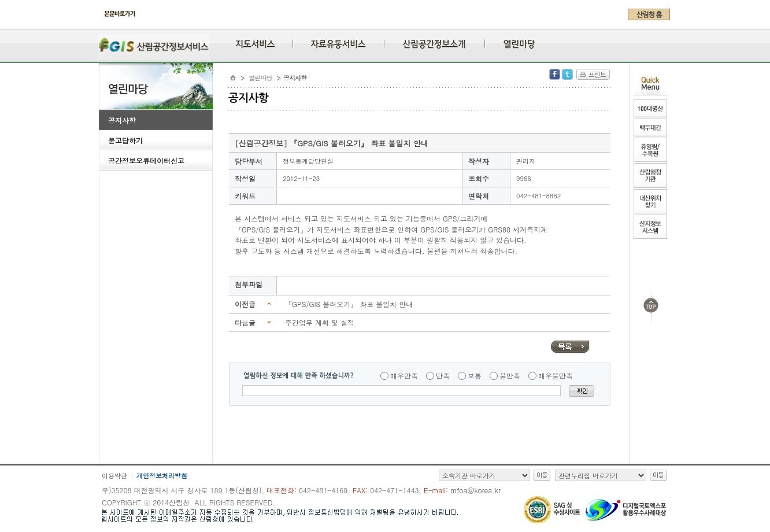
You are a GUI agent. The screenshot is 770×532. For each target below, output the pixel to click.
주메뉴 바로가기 (102, 24)
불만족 (510, 376)
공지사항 (122, 120)
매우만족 (404, 376)
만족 (443, 376)
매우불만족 (556, 376)
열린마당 (261, 78)
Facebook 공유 (555, 74)
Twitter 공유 (567, 74)
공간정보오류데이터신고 (146, 160)
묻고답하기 (125, 140)
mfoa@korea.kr (475, 490)
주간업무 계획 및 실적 (320, 322)
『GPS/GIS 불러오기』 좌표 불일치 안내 (349, 304)
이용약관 (114, 476)
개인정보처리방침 (162, 476)
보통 (475, 376)
